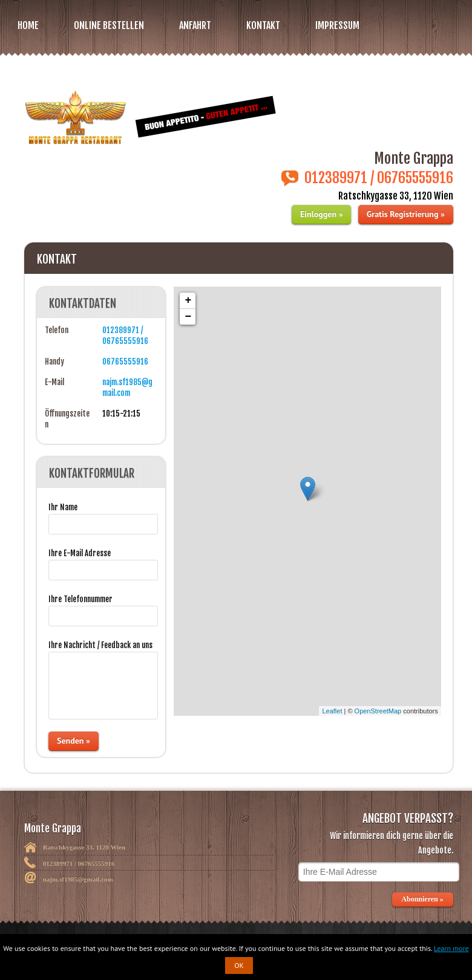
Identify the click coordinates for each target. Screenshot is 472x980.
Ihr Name (63, 507)
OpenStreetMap (378, 711)
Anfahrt (195, 25)
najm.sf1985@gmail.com (78, 879)
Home (28, 25)
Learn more (451, 948)
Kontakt (263, 25)
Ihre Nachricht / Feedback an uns (100, 645)
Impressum (337, 25)
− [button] (188, 317)
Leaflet (332, 711)
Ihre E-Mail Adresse (80, 553)
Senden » (74, 741)
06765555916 (125, 362)
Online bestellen (109, 25)
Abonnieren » (423, 899)
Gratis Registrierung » (406, 214)
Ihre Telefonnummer (80, 599)
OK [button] (239, 965)
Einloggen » (321, 214)
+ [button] (188, 300)
